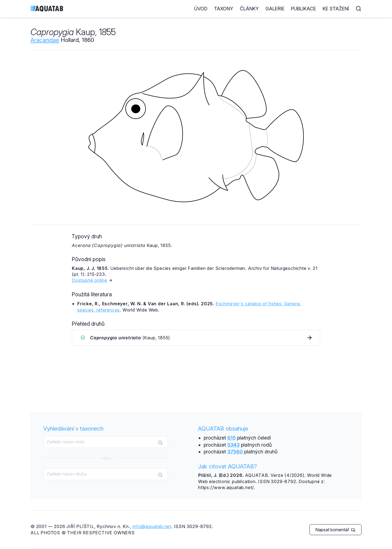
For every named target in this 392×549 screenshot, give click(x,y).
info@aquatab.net (152, 526)
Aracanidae (45, 40)
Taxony (224, 9)
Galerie (275, 9)
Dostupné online (90, 280)
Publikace (304, 9)
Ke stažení (336, 9)
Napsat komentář (335, 530)
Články (249, 9)
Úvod (201, 9)
